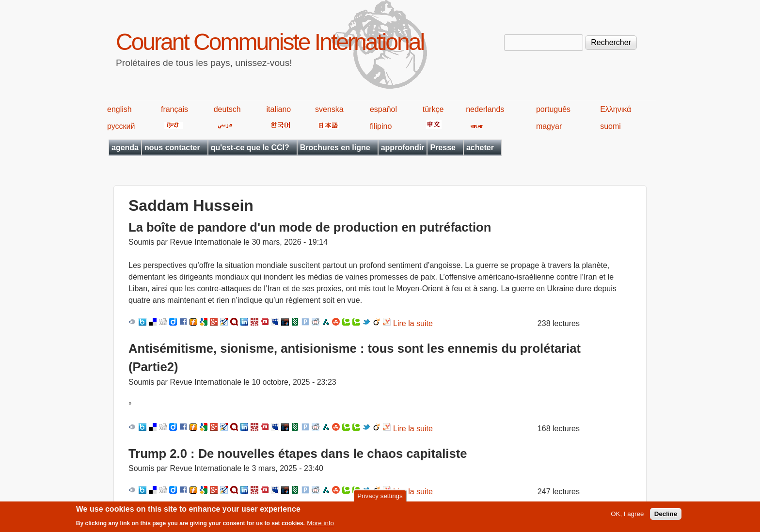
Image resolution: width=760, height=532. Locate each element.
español (383, 109)
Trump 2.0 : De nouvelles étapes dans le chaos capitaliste (298, 454)
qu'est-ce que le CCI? (250, 148)
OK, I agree (627, 516)
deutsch (227, 109)
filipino (381, 126)
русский (121, 126)
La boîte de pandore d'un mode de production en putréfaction (310, 227)
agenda (125, 148)
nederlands (485, 109)
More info (320, 525)
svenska (329, 109)
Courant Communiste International (270, 42)
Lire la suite (413, 323)
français (174, 109)
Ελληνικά (616, 109)
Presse (443, 148)
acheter (480, 148)
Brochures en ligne (335, 148)
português (553, 109)
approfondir (403, 148)
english (119, 109)
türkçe (433, 109)
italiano (279, 109)
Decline (666, 516)
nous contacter (172, 148)
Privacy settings (380, 498)
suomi (610, 126)
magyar (549, 126)
